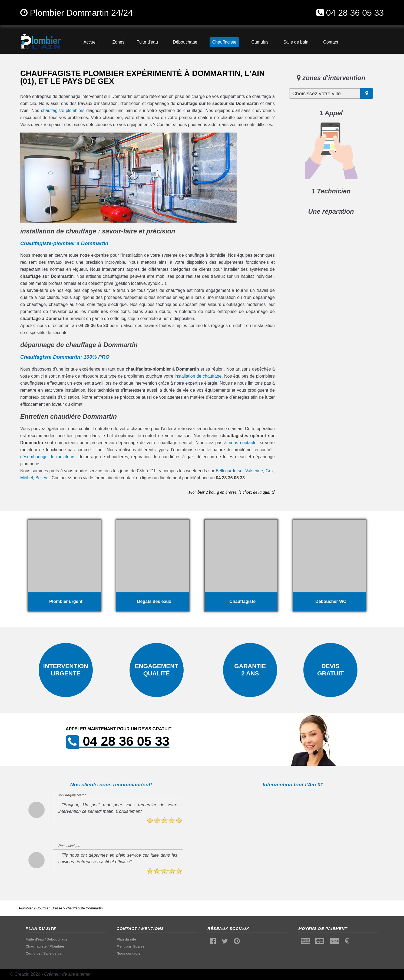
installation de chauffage (198, 376)
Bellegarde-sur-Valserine (239, 471)
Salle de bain (54, 953)
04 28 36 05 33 (355, 13)
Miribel (27, 478)
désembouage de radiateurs (48, 457)
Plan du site (126, 939)
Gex (269, 471)
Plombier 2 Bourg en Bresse (41, 908)
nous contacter (243, 443)
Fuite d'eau (35, 939)
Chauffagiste (36, 946)
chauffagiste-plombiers (63, 110)
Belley (41, 478)
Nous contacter (129, 953)
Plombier (57, 946)
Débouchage (57, 939)
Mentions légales (130, 946)
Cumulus (33, 953)
